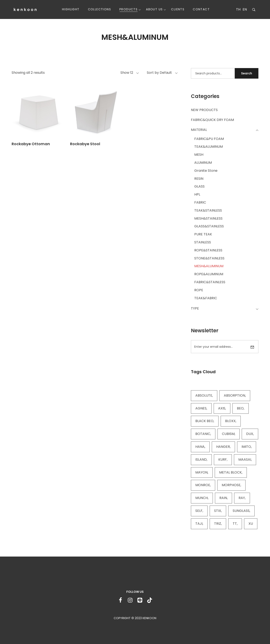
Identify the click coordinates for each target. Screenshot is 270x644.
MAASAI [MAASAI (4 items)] (245, 460)
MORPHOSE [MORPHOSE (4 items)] (231, 485)
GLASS (199, 186)
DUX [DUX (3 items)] (250, 434)
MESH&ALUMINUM (209, 266)
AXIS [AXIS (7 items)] (222, 408)
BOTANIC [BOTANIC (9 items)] (203, 434)
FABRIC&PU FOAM (209, 139)
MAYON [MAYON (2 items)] (201, 472)
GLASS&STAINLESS (209, 226)
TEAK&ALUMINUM (209, 147)
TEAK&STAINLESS (208, 210)
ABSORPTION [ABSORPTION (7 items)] (234, 395)
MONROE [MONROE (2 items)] (203, 485)
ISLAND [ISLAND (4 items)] (201, 460)
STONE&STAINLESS (209, 258)
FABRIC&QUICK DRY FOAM (212, 120)
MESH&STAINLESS (208, 218)
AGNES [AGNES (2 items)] (201, 408)
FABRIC (200, 202)
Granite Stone (206, 171)
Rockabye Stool (85, 144)
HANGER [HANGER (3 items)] (223, 447)
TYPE (195, 308)
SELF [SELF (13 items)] (199, 511)
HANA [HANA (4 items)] (200, 447)
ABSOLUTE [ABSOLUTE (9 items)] (204, 395)
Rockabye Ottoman (31, 144)
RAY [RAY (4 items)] (242, 498)
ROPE (199, 290)
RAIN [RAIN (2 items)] (223, 498)
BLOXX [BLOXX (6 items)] (230, 421)
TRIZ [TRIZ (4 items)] (218, 524)
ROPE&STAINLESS (208, 250)
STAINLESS (203, 242)
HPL (197, 194)
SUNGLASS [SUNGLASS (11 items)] (241, 511)
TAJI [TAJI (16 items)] (199, 524)
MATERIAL (199, 130)
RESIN (199, 179)
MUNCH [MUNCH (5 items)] (202, 498)
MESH (199, 155)
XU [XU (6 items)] (251, 524)
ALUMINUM (203, 163)
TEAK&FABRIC (206, 298)
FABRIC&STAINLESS (210, 282)
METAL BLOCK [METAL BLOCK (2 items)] (230, 472)
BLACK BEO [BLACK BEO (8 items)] (204, 421)
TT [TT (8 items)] (235, 524)
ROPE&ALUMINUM (209, 274)
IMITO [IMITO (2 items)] (246, 447)
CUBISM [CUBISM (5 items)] (228, 434)
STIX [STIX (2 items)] (218, 511)
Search (247, 73)
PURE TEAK (203, 234)
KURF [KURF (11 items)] (223, 460)
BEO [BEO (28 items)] (240, 408)
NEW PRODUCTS (204, 110)
